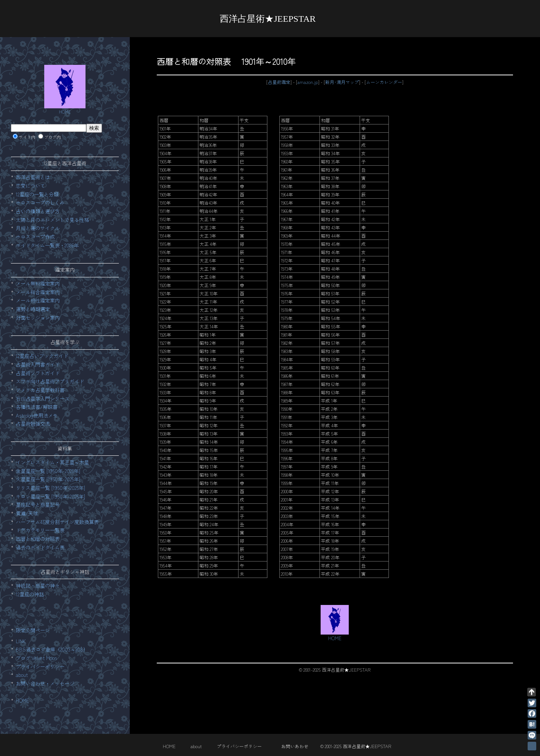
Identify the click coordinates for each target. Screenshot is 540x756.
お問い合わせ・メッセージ (45, 683)
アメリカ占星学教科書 (40, 390)
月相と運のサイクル (38, 228)
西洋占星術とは (33, 177)
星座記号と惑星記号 (38, 505)
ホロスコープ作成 (35, 237)
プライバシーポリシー (40, 667)
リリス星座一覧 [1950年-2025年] (50, 488)
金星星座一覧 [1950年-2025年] (48, 471)
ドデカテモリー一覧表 (40, 530)
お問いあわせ (295, 746)
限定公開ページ (33, 630)
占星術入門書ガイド (38, 365)
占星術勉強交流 (33, 424)
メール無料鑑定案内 (38, 284)
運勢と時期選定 (33, 309)
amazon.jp (308, 82)
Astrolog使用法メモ (37, 415)
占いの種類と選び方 (38, 211)
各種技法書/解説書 (37, 407)
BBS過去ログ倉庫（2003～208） (52, 649)
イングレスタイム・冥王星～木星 (52, 462)
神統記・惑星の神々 (38, 586)
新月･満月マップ (342, 82)
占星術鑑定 (279, 82)
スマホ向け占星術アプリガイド (50, 381)
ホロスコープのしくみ (40, 203)
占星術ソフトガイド (38, 373)
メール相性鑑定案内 (38, 300)
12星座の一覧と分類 (37, 194)
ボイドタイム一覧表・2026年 (47, 245)
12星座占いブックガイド (42, 356)
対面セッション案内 (38, 318)
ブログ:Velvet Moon (36, 658)
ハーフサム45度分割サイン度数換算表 (57, 522)
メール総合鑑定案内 (38, 292)
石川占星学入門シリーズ (43, 399)
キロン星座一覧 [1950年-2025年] (50, 496)
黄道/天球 (27, 513)
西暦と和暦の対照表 (38, 539)
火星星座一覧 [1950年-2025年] (48, 479)
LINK (21, 641)
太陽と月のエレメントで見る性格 (52, 220)
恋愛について (30, 186)
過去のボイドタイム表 (40, 547)
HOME (22, 700)
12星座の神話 (30, 594)
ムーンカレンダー (384, 82)
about (22, 675)
